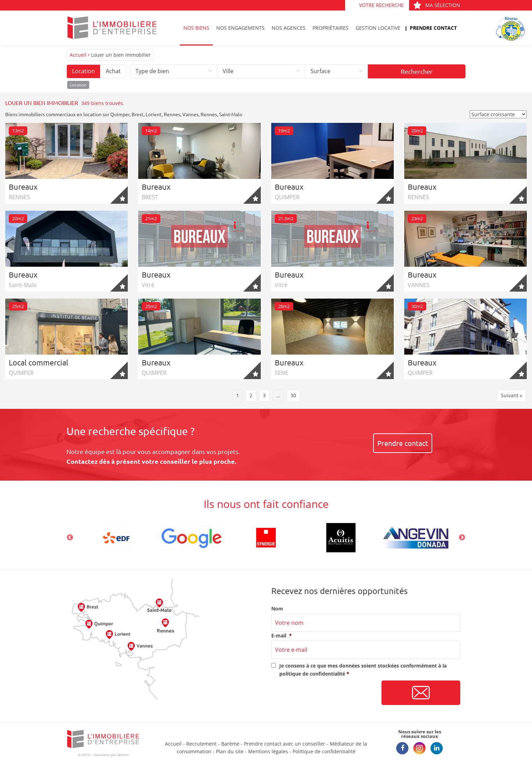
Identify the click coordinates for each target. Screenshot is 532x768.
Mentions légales (268, 751)
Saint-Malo (231, 114)
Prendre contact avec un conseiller (285, 744)
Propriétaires (331, 28)
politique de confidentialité (312, 674)
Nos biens (196, 28)
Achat (113, 71)
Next (462, 538)
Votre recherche (381, 5)
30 (293, 395)
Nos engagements (240, 28)
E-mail (282, 636)
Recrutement (201, 744)
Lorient (154, 114)
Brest (138, 114)
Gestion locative (378, 28)
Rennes (172, 114)
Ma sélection (437, 5)
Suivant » (512, 395)
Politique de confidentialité (324, 751)
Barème (230, 744)
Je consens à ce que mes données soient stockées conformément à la (363, 669)
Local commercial (38, 362)
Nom (277, 609)
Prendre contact (433, 28)
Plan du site (230, 751)
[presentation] (324, 693)
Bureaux (23, 187)
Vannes (190, 114)
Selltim (123, 755)
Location (83, 71)
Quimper (120, 114)
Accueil (78, 55)
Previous (70, 538)
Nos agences (289, 28)
